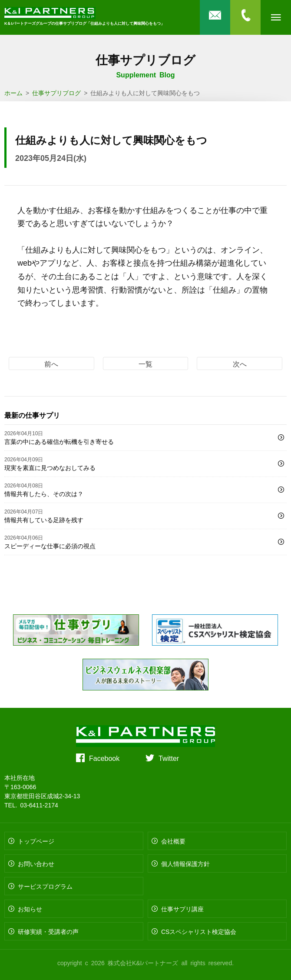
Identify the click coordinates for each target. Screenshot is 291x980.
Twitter (169, 758)
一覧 (145, 363)
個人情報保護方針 (185, 863)
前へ (51, 363)
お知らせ (30, 909)
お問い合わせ (36, 863)
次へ (240, 363)
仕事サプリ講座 (182, 909)
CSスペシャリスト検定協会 (199, 931)
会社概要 (173, 841)
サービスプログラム (45, 886)
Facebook (104, 758)
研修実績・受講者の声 (48, 931)
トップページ (36, 841)
